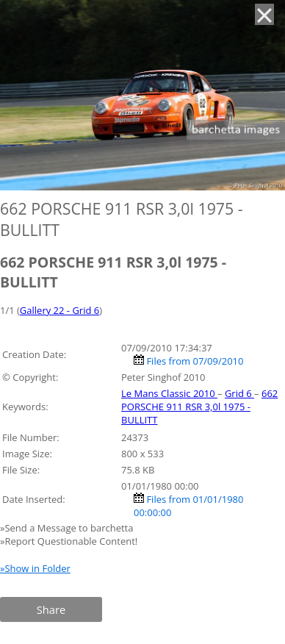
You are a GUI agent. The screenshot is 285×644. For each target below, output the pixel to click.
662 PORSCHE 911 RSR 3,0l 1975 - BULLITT (199, 407)
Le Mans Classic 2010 (169, 393)
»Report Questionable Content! (69, 541)
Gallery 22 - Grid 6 (59, 310)
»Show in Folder (35, 568)
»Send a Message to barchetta (68, 528)
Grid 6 (239, 393)
